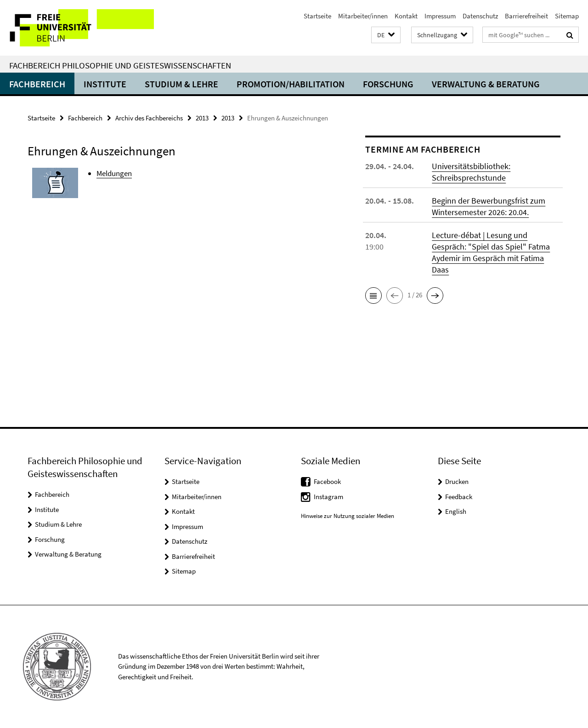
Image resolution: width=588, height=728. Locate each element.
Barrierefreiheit (526, 16)
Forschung (388, 84)
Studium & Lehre (181, 84)
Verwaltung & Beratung (486, 84)
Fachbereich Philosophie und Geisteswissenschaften (120, 65)
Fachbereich (37, 84)
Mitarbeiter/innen (363, 16)
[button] (386, 35)
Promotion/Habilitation (291, 84)
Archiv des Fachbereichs (149, 118)
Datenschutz (480, 16)
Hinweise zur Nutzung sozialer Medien (348, 516)
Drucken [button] (457, 481)
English (456, 511)
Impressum (440, 16)
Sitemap (567, 16)
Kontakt (406, 16)
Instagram (328, 497)
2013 (202, 118)
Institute (105, 84)
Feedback (459, 497)
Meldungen (114, 173)
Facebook (327, 481)
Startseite (317, 16)
